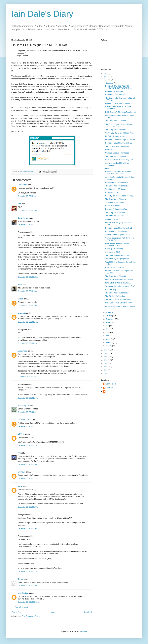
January (109, 346)
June (108, 329)
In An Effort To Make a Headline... (118, 283)
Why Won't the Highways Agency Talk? (120, 286)
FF (19, 453)
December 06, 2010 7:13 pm (29, 571)
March (108, 339)
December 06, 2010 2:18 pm (29, 343)
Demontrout (23, 185)
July (108, 326)
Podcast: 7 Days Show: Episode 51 (119, 228)
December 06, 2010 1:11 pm (29, 224)
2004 (106, 367)
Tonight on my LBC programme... (118, 259)
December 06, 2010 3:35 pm (29, 464)
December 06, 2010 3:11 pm (29, 426)
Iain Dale (109, 388)
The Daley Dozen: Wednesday (117, 186)
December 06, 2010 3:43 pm (29, 479)
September (110, 319)
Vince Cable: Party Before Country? (119, 303)
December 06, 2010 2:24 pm (29, 377)
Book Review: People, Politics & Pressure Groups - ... (117, 244)
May (108, 333)
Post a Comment (21, 607)
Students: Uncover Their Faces (117, 153)
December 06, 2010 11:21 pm (29, 602)
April (108, 336)
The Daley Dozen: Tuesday (116, 199)
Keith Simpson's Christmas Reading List (120, 112)
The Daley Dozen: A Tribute (116, 121)
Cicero (20, 579)
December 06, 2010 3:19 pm (29, 445)
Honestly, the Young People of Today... (120, 196)
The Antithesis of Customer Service (119, 300)
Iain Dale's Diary (42, 14)
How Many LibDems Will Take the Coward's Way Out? (118, 173)
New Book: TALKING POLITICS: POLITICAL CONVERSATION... (118, 87)
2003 (106, 370)
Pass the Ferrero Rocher (115, 268)
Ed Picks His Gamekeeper (115, 136)
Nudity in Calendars (113, 206)
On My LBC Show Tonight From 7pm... (120, 133)
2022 (106, 73)
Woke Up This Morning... (115, 249)
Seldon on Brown (112, 219)
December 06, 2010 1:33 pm (29, 291)
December (110, 83)
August (109, 322)
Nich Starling (23, 593)
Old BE (21, 299)
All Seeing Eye (24, 406)
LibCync (21, 434)
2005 (106, 363)
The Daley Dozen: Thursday (116, 156)
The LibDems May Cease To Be (117, 146)
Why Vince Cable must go (115, 95)
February (109, 343)
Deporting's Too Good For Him (117, 182)
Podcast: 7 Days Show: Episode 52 (119, 143)
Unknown (22, 472)
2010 (106, 80)
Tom (19, 204)
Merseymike (23, 351)
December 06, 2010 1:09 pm (29, 210)
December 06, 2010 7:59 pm (29, 586)
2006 (106, 360)
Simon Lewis (23, 218)
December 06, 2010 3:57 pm (29, 507)
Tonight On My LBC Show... (116, 189)
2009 (106, 350)
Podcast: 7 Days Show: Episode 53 (119, 103)
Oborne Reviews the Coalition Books (119, 279)
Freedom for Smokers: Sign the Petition (120, 140)
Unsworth (22, 313)
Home (52, 612)
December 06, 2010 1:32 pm (29, 277)
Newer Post (17, 612)
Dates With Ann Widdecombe (116, 231)
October (109, 316)
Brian (20, 285)
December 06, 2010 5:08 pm (29, 528)
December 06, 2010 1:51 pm (29, 322)
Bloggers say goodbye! (114, 91)
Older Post (88, 612)
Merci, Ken (109, 168)
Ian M (20, 486)
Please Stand (110, 150)
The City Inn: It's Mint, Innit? (116, 296)
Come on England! (112, 290)
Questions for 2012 (112, 252)
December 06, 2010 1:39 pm (29, 305)
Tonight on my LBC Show (115, 203)
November (110, 312)
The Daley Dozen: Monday (115, 130)
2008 (106, 353)
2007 (106, 357)
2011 (106, 77)
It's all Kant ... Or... (112, 192)
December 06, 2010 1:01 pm (29, 196)
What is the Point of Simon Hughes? (119, 160)
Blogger (84, 631)
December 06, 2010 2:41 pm (29, 412)
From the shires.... (25, 420)
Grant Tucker (111, 384)
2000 (106, 373)
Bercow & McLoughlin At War (116, 209)
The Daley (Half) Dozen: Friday (117, 255)
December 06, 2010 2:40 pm (29, 398)
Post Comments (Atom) (31, 616)
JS (107, 391)
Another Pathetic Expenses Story (118, 235)
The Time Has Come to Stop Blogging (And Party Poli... (120, 125)
